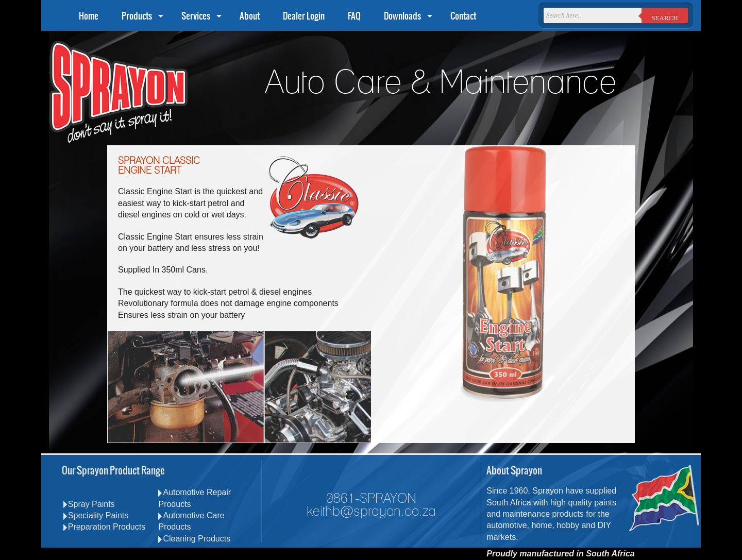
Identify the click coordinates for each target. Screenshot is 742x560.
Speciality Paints (96, 515)
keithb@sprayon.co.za (371, 512)
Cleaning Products (194, 539)
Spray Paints (89, 504)
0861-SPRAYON (371, 499)
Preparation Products (104, 527)
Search (664, 18)
